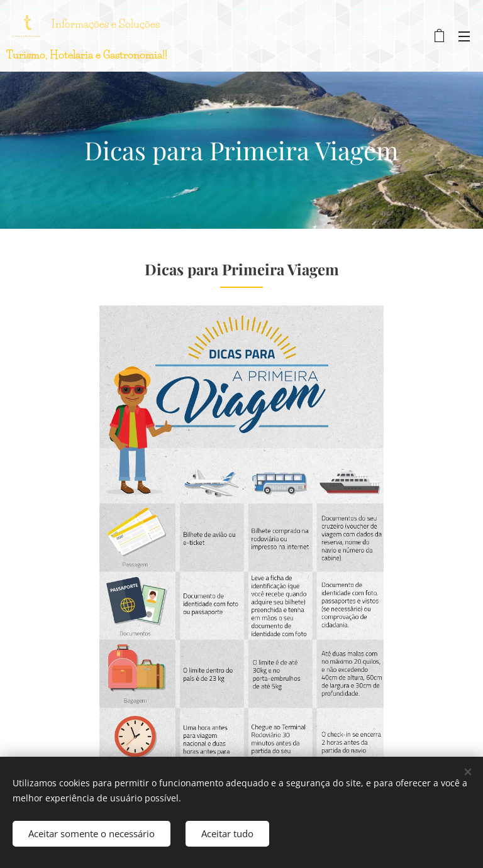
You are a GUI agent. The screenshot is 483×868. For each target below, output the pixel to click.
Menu (464, 36)
